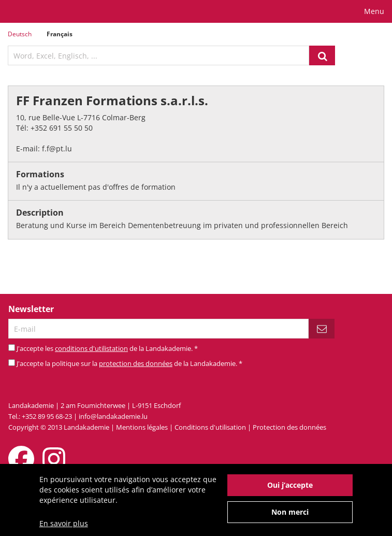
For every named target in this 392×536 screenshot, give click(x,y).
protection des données (136, 363)
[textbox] (158, 55)
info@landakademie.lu (113, 416)
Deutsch (20, 34)
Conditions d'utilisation (210, 427)
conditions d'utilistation (91, 348)
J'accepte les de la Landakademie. (107, 348)
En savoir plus (64, 527)
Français (60, 34)
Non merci (290, 516)
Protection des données (289, 427)
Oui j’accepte (290, 489)
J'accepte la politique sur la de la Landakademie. (129, 363)
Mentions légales (142, 427)
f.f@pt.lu (57, 149)
